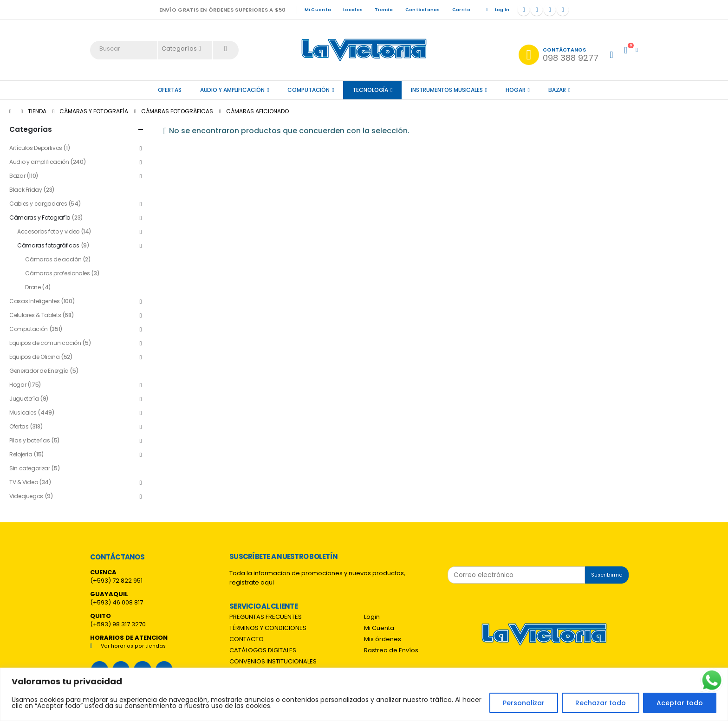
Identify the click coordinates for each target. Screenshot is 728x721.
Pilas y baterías (29, 440)
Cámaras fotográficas (48, 245)
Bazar (557, 90)
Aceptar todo (680, 703)
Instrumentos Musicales (447, 90)
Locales (353, 10)
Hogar (515, 90)
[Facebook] (524, 10)
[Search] (226, 49)
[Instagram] (550, 10)
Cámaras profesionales (57, 273)
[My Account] (611, 55)
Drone (33, 287)
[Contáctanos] (559, 55)
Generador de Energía (39, 371)
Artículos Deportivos (36, 148)
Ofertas (19, 426)
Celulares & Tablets (35, 315)
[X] (537, 10)
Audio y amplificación (232, 90)
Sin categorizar (30, 468)
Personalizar (524, 703)
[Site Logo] (364, 50)
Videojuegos (26, 496)
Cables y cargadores (38, 204)
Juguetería (24, 399)
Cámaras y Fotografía (40, 218)
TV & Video (23, 482)
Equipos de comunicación (45, 343)
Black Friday (26, 190)
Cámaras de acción (53, 259)
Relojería (21, 454)
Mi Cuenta (318, 10)
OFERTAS (170, 90)
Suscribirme (607, 575)
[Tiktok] (563, 10)
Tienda (384, 10)
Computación (309, 90)
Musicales (23, 412)
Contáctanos (423, 10)
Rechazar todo (601, 703)
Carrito (461, 10)
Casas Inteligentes (35, 301)
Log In (496, 10)
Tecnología (370, 90)
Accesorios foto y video (48, 231)
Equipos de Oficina (35, 357)
